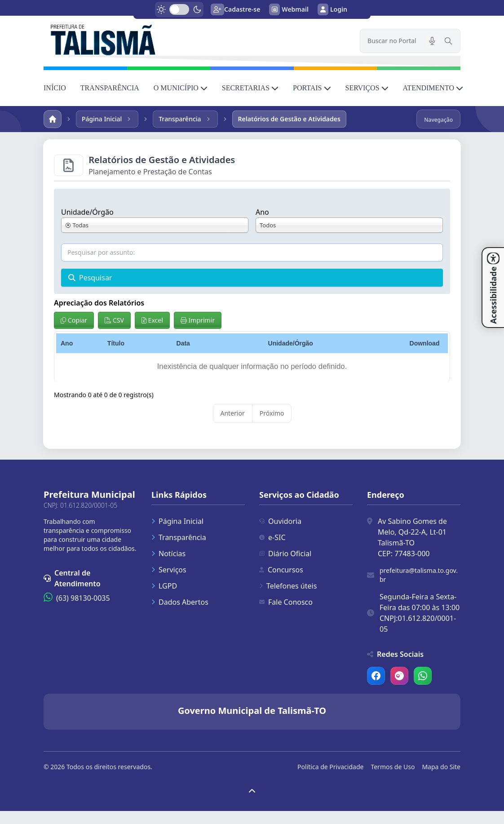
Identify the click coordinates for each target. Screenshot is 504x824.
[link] (196, 39)
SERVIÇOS (367, 88)
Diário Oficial (285, 554)
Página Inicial (177, 521)
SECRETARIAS (250, 88)
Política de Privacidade (330, 767)
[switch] (179, 9)
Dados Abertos (180, 602)
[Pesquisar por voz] (432, 41)
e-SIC (272, 537)
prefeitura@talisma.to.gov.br (419, 575)
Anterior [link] (233, 413)
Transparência (179, 537)
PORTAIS (312, 88)
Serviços (169, 570)
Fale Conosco (286, 602)
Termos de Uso (393, 767)
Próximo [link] (272, 413)
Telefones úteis (288, 586)
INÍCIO (55, 88)
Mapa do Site (441, 767)
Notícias (168, 554)
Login (332, 9)
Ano (262, 212)
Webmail (289, 9)
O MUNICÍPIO (181, 88)
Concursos (281, 570)
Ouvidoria (280, 521)
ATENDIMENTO (433, 88)
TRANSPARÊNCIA (110, 88)
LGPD (164, 586)
